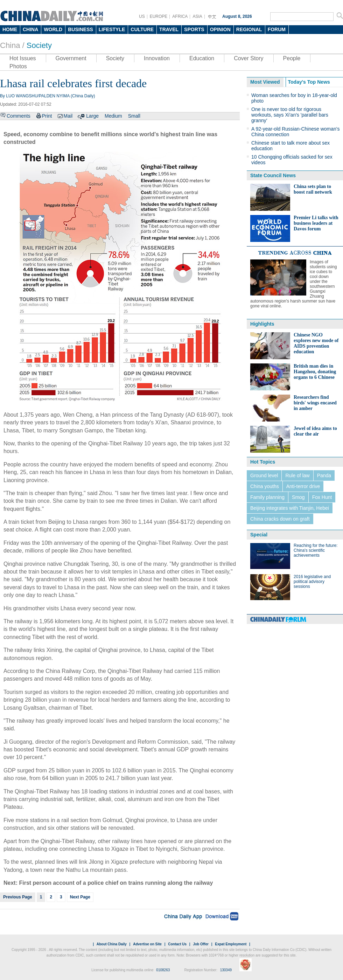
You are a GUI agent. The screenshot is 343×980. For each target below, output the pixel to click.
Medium (113, 116)
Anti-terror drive (303, 486)
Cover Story (248, 58)
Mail (68, 116)
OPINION (220, 29)
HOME (10, 29)
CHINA (30, 29)
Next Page (80, 897)
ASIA (197, 16)
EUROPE (159, 16)
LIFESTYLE (112, 29)
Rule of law (297, 475)
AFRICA (180, 16)
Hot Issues (23, 58)
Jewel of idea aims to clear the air (315, 431)
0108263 (163, 970)
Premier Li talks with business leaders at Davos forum (316, 223)
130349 (226, 970)
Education (202, 58)
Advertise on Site (147, 944)
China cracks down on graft (280, 519)
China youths (265, 486)
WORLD (53, 29)
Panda (324, 475)
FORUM (277, 29)
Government (71, 58)
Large (92, 116)
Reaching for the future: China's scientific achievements (316, 550)
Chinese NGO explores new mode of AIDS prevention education (316, 343)
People (292, 58)
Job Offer (201, 944)
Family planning (267, 497)
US (142, 16)
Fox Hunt (322, 497)
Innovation (157, 58)
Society (39, 45)
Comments (19, 116)
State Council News (273, 175)
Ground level (264, 475)
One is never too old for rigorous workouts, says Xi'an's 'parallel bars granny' (290, 115)
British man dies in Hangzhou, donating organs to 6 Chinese (315, 372)
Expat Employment (231, 944)
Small (134, 116)
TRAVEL (169, 29)
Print (47, 116)
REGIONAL (249, 29)
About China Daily (112, 944)
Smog (298, 497)
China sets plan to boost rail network (313, 189)
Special (259, 535)
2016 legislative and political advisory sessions (312, 582)
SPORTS (194, 29)
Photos (18, 66)
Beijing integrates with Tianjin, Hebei (290, 508)
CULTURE (142, 29)
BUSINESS (80, 29)
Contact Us (177, 944)
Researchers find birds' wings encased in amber (315, 403)
